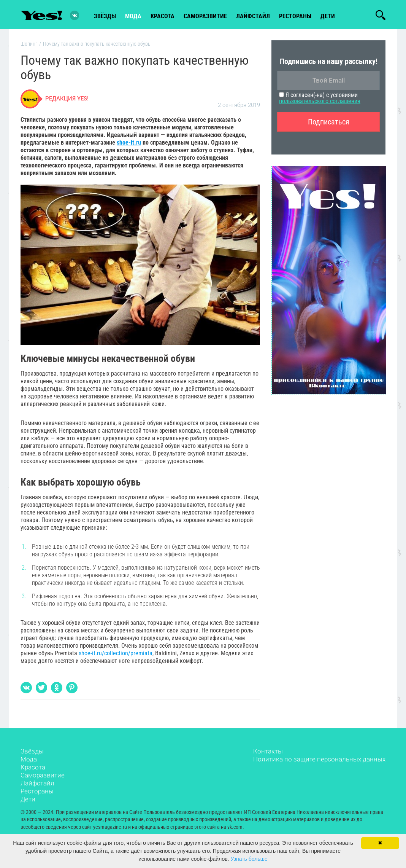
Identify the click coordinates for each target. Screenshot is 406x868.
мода (133, 16)
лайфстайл (253, 16)
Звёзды (32, 752)
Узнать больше (249, 859)
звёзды (105, 16)
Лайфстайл (37, 784)
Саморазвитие (205, 16)
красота (163, 16)
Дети (328, 16)
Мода (29, 760)
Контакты (268, 752)
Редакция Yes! (67, 100)
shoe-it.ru (129, 143)
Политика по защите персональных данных (319, 760)
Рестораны (37, 792)
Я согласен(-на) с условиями (320, 99)
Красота (33, 768)
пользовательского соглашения (320, 102)
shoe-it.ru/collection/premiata (116, 654)
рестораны (295, 16)
